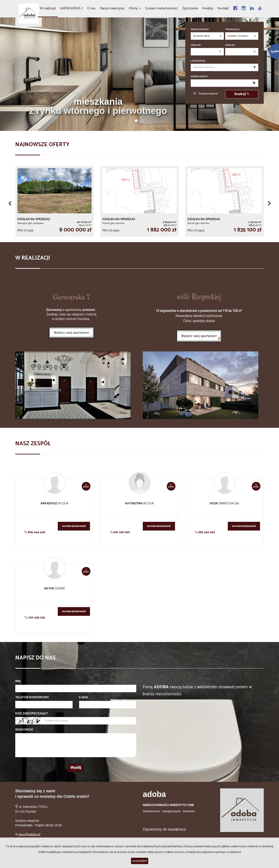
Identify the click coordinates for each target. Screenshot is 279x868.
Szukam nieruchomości (162, 8)
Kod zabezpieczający (31, 714)
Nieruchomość (200, 30)
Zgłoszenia (190, 8)
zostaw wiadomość (74, 526)
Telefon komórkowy (32, 698)
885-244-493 (35, 532)
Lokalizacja (198, 61)
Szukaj (242, 94)
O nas (91, 8)
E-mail (84, 698)
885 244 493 (205, 532)
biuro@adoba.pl (30, 834)
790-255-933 (35, 618)
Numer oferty (199, 77)
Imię (18, 681)
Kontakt (223, 8)
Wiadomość (24, 730)
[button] (10, 203)
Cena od (196, 45)
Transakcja (232, 30)
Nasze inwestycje (112, 8)
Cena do (230, 45)
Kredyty (208, 8)
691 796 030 (120, 532)
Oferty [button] (135, 8)
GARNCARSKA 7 (71, 8)
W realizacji (48, 8)
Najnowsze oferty (42, 145)
